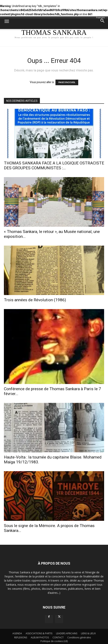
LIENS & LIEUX (88, 633)
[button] (7, 24)
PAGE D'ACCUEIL (67, 82)
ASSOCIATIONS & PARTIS (39, 633)
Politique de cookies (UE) (54, 641)
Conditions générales (79, 637)
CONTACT (58, 637)
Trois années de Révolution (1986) (35, 300)
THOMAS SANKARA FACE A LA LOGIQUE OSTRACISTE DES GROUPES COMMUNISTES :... (54, 166)
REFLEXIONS (21, 637)
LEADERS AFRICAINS (67, 633)
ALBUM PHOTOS (40, 637)
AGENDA (17, 633)
